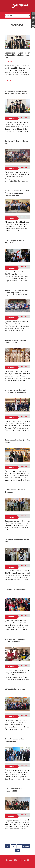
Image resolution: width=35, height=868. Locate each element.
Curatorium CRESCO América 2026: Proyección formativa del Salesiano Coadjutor (18, 193)
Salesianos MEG (24, 860)
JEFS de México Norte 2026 (15, 689)
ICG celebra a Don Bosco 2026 (16, 589)
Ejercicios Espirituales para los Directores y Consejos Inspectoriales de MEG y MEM (16, 293)
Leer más (8, 80)
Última (18, 850)
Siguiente (26, 846)
